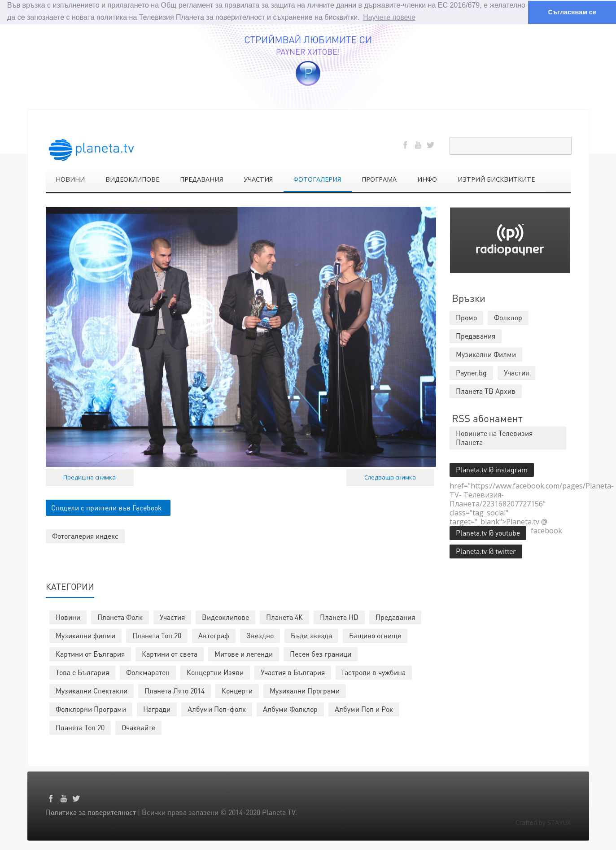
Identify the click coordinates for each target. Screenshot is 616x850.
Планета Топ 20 (157, 635)
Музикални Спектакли (92, 690)
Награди (157, 708)
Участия (172, 617)
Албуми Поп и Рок (364, 708)
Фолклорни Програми (91, 708)
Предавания (395, 617)
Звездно (260, 635)
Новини (68, 617)
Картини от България (90, 653)
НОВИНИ (70, 179)
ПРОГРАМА (379, 179)
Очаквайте (138, 727)
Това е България (82, 672)
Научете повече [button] (389, 17)
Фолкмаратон (148, 672)
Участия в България (293, 672)
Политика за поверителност (91, 812)
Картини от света (170, 653)
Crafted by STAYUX (543, 822)
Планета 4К (284, 617)
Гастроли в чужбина (374, 672)
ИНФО (427, 179)
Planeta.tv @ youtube (488, 532)
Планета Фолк (120, 617)
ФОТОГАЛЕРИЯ (317, 179)
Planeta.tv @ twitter (486, 551)
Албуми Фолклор (290, 708)
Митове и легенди (244, 653)
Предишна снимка (90, 477)
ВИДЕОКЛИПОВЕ (132, 179)
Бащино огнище (375, 635)
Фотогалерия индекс (85, 536)
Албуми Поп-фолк (217, 708)
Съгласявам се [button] (572, 12)
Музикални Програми (305, 690)
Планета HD (339, 617)
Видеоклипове (225, 617)
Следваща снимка (390, 477)
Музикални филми (85, 635)
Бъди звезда (311, 635)
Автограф (214, 635)
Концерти (237, 690)
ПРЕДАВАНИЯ (201, 179)
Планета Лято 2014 (175, 690)
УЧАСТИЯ (258, 179)
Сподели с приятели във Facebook (107, 508)
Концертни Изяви (215, 672)
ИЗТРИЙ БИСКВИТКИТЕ (496, 179)
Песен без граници (321, 653)
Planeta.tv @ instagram (492, 469)
